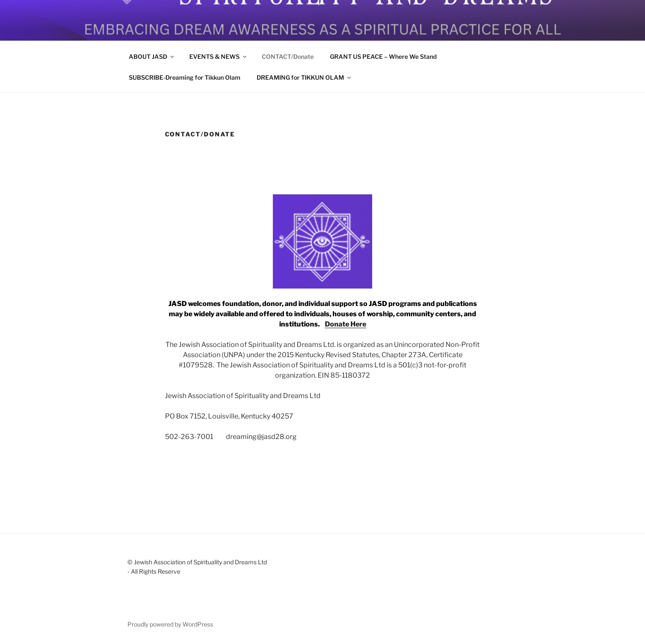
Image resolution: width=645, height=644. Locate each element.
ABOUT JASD (152, 56)
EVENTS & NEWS (218, 56)
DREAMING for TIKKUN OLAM (304, 77)
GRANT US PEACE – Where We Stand (383, 56)
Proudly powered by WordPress (170, 624)
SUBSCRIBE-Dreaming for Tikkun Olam (185, 77)
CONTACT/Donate (288, 56)
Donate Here (346, 324)
